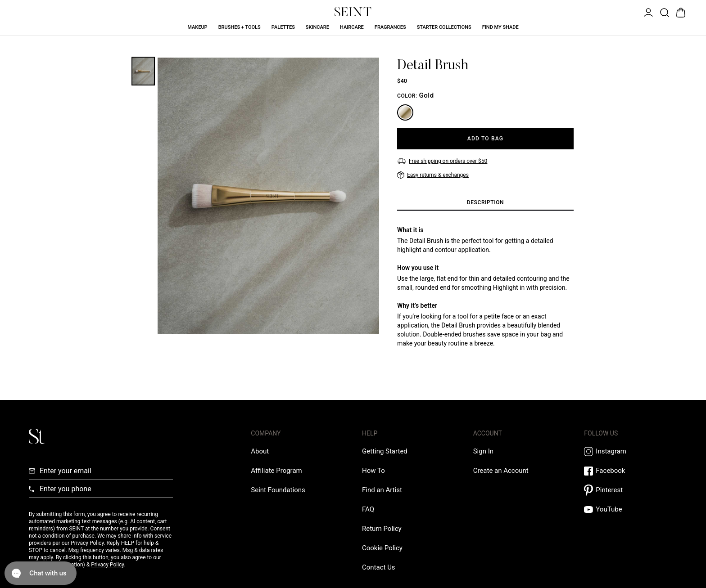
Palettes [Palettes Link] (283, 27)
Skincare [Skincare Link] (317, 27)
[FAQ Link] (368, 509)
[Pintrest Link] (631, 490)
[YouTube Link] (631, 509)
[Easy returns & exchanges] (433, 175)
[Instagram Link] (631, 451)
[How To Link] (373, 471)
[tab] (485, 203)
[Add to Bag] (485, 139)
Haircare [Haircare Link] (352, 27)
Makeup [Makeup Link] (197, 27)
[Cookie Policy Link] (382, 548)
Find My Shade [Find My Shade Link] (500, 27)
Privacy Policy (107, 565)
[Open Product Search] (664, 12)
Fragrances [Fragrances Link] (390, 27)
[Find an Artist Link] (382, 490)
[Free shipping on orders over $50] (442, 161)
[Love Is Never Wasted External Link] (278, 490)
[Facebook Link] (631, 471)
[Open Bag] (680, 12)
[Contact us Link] (379, 567)
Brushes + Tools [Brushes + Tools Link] (240, 27)
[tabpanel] (485, 287)
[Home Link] (353, 12)
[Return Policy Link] (382, 529)
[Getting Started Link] (385, 451)
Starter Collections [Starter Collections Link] (444, 27)
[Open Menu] (647, 12)
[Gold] (405, 112)
